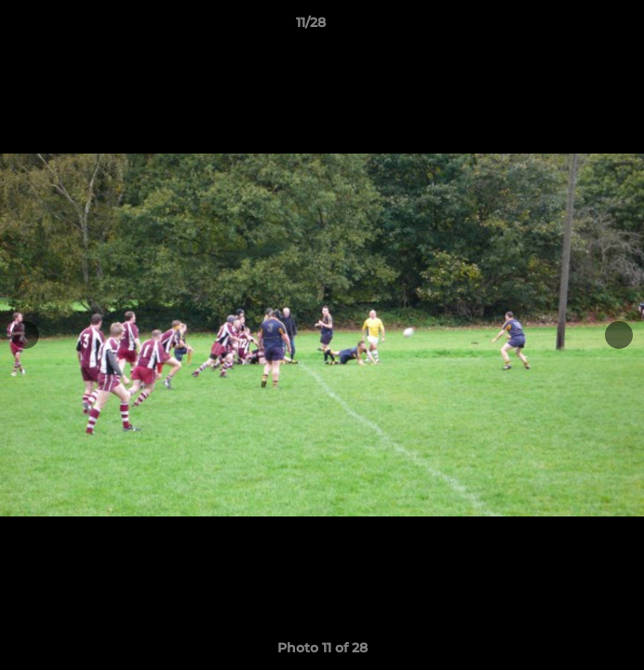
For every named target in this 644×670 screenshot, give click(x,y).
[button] (577, 27)
